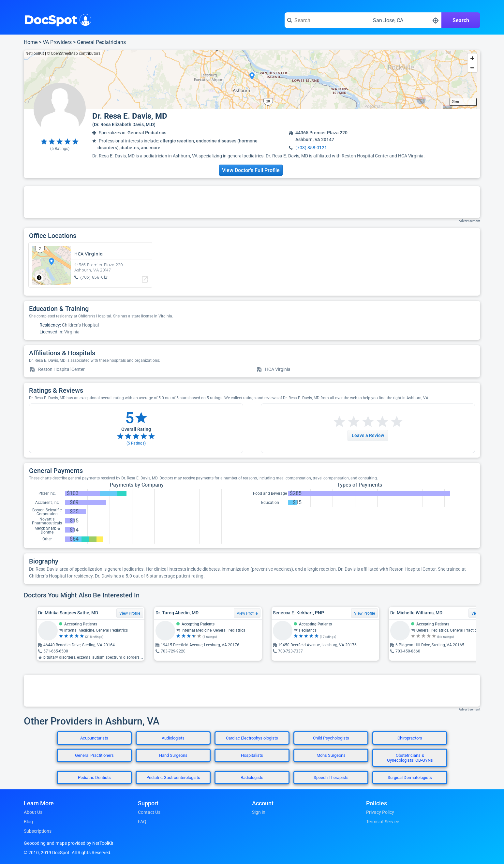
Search (461, 20)
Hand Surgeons (173, 755)
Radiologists (252, 777)
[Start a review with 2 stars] (347, 422)
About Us (33, 812)
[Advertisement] (252, 202)
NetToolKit (35, 53)
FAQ (142, 822)
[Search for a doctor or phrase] (324, 20)
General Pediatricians (101, 42)
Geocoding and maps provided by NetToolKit (69, 843)
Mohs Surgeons (331, 755)
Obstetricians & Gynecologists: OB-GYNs (410, 758)
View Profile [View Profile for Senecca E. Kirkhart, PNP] (364, 613)
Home (31, 42)
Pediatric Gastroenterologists (173, 777)
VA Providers (57, 42)
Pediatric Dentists (94, 777)
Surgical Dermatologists (410, 777)
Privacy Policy (380, 812)
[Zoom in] (472, 58)
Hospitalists (252, 755)
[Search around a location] (402, 20)
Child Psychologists (331, 738)
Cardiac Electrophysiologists (252, 738)
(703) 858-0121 (311, 148)
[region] (252, 80)
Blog (28, 822)
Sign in (259, 812)
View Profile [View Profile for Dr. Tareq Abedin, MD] (247, 613)
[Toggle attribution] (39, 278)
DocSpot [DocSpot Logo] (56, 19)
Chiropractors (410, 738)
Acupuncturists (94, 738)
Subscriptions (38, 831)
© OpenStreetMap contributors (74, 53)
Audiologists (173, 738)
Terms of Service (383, 822)
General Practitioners (94, 755)
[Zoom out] (472, 68)
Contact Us (149, 812)
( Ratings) (60, 149)
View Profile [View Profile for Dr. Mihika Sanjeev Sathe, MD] (130, 613)
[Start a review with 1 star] (339, 422)
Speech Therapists (331, 777)
